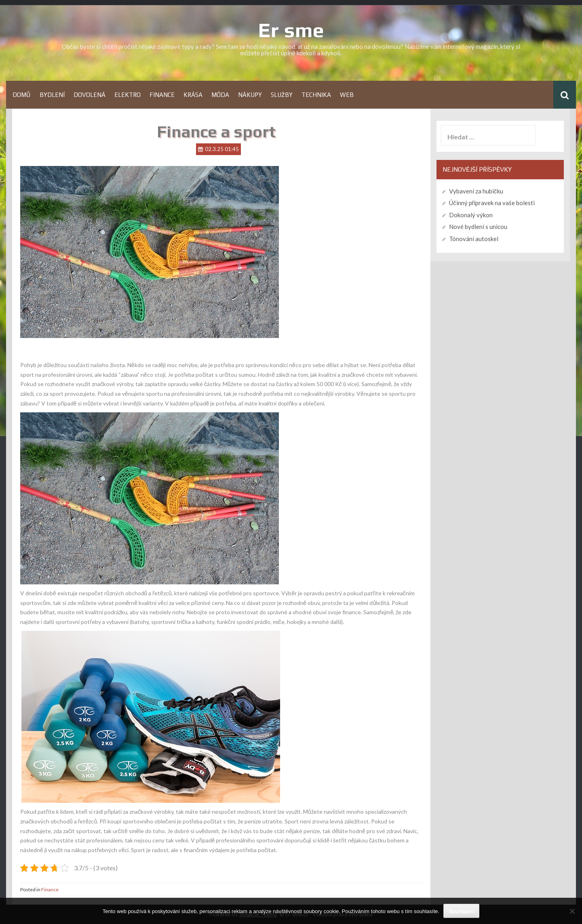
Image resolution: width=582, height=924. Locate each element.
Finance (162, 95)
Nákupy (250, 95)
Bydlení (52, 95)
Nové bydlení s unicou (478, 227)
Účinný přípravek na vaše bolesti (492, 203)
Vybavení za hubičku (476, 191)
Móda (220, 95)
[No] (572, 911)
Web (347, 95)
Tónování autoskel (474, 239)
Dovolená (90, 95)
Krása (193, 95)
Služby (282, 95)
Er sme (291, 30)
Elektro (128, 95)
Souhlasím (461, 911)
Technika (316, 95)
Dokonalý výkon (471, 215)
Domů (22, 95)
